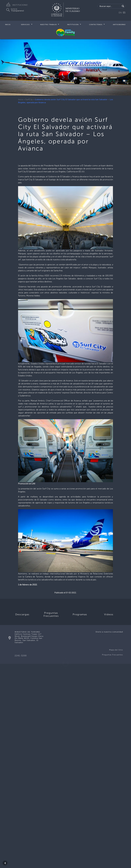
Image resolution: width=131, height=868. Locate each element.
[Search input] (110, 6)
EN (120, 13)
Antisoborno (119, 25)
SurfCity (29, 99)
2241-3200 (21, 656)
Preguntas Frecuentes (112, 655)
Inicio (8, 25)
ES (124, 13)
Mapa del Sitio (116, 650)
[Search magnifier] (123, 6)
